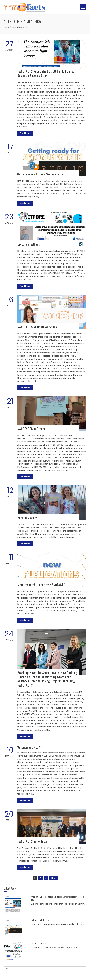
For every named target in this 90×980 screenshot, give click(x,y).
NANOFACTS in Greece (31, 429)
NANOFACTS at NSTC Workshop (37, 327)
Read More (25, 133)
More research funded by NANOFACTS (41, 585)
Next (54, 878)
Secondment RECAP (30, 747)
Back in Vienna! (27, 518)
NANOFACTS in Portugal (33, 841)
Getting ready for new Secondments (40, 174)
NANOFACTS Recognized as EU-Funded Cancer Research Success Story (46, 73)
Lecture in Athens (29, 244)
